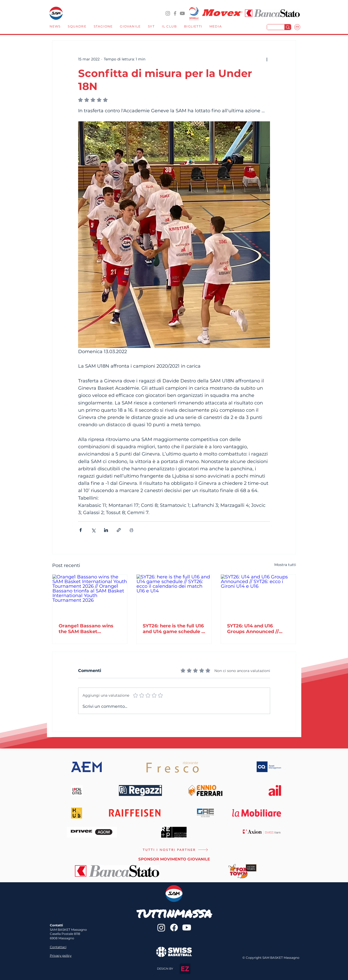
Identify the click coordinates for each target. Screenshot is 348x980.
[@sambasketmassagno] (168, 13)
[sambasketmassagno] (175, 13)
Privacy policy (61, 955)
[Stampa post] (131, 530)
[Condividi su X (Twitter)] (93, 530)
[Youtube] (187, 927)
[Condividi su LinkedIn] (106, 530)
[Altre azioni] (267, 59)
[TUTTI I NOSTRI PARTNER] (176, 850)
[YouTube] (182, 13)
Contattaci (58, 947)
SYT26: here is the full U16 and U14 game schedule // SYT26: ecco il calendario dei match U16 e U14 (174, 629)
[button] (77, 27)
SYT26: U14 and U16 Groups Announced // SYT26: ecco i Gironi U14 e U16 (258, 629)
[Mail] (297, 27)
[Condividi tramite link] (119, 530)
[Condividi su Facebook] (81, 530)
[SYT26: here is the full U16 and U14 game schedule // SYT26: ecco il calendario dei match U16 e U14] (174, 596)
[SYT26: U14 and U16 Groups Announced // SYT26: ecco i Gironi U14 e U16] (258, 596)
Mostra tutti (285, 565)
